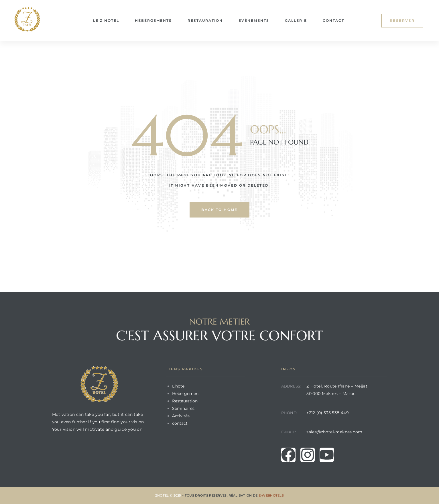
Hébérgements (153, 20)
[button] (402, 20)
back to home (219, 210)
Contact (333, 20)
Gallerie (296, 20)
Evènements (254, 20)
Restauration (205, 20)
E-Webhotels (271, 495)
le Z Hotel (106, 20)
